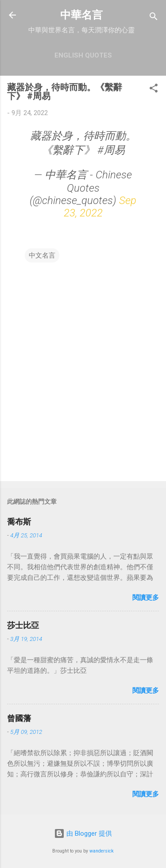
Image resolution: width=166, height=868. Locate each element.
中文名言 (42, 255)
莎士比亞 (23, 625)
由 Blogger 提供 (83, 833)
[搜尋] (154, 18)
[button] (154, 90)
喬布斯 (19, 522)
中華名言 (81, 15)
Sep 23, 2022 (100, 207)
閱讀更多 (146, 598)
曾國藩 (19, 718)
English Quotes (83, 55)
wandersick (102, 851)
